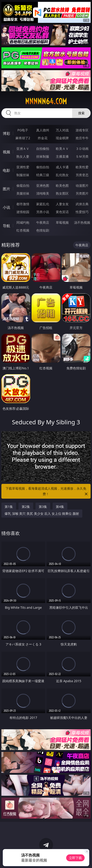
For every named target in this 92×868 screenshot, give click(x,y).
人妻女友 (62, 204)
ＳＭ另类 (82, 156)
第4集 (60, 507)
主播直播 (62, 156)
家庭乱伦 (43, 204)
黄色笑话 (62, 212)
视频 (6, 152)
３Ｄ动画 (82, 149)
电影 (6, 170)
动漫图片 (82, 185)
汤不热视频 (82, 222)
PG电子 (23, 130)
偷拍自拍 (43, 167)
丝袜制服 (43, 156)
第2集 (26, 507)
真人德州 (43, 130)
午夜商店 (43, 222)
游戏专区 (82, 130)
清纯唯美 (43, 193)
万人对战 (62, 130)
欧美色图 (62, 185)
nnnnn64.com (46, 101)
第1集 (9, 507)
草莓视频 (62, 222)
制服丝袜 (23, 175)
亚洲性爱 (23, 167)
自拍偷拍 (43, 149)
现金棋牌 (62, 138)
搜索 (81, 113)
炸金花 (43, 138)
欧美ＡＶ (62, 149)
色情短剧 (43, 230)
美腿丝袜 (23, 193)
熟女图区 (62, 193)
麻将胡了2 (23, 138)
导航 (6, 226)
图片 (6, 189)
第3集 (43, 507)
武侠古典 (82, 204)
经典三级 (43, 175)
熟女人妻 (23, 156)
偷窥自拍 (23, 185)
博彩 (6, 133)
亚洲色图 (43, 185)
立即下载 (75, 858)
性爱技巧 (82, 212)
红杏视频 (23, 230)
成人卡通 (62, 167)
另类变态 (82, 175)
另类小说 (43, 212)
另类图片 (82, 193)
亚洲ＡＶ (23, 149)
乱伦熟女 (62, 175)
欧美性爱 (82, 167)
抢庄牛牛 (82, 138)
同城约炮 (23, 222)
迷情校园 (23, 212)
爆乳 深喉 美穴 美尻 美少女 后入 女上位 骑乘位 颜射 (42, 514)
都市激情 (23, 204)
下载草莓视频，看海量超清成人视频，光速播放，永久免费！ (47, 491)
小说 (6, 207)
